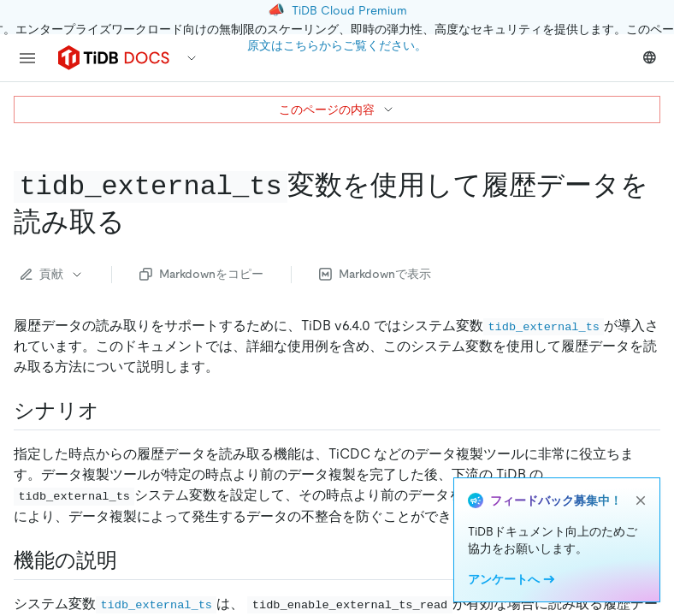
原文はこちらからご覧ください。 (337, 45)
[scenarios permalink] (113, 411)
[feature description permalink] (131, 560)
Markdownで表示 (375, 274)
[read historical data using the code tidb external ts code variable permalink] (139, 222)
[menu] (27, 58)
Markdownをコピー (201, 274)
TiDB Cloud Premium (349, 10)
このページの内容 (337, 110)
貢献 (52, 274)
